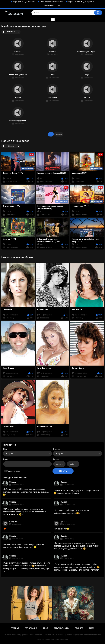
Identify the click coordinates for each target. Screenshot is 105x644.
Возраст (57, 459)
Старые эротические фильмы (51, 2)
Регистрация (49, 5)
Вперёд (59, 134)
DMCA (92, 628)
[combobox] (27, 454)
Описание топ (62, 529)
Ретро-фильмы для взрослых (24, 2)
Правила (79, 628)
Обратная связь (61, 628)
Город (6, 459)
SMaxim (13, 482)
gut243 (63, 522)
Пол (5, 449)
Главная (15, 628)
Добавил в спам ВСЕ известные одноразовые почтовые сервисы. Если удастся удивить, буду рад (25, 492)
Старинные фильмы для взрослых (81, 2)
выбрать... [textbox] (10, 454)
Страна (56, 449)
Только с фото (13, 471)
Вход (59, 5)
